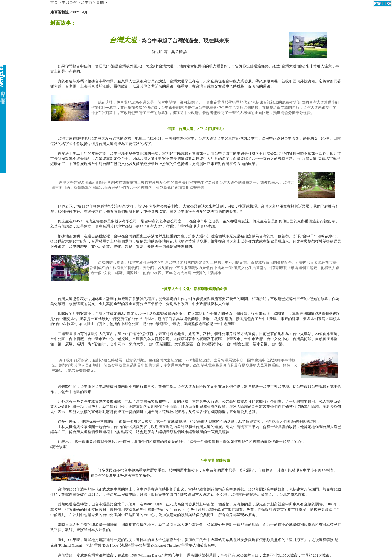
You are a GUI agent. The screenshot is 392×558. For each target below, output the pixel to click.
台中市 (87, 2)
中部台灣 (69, 2)
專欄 (100, 2)
